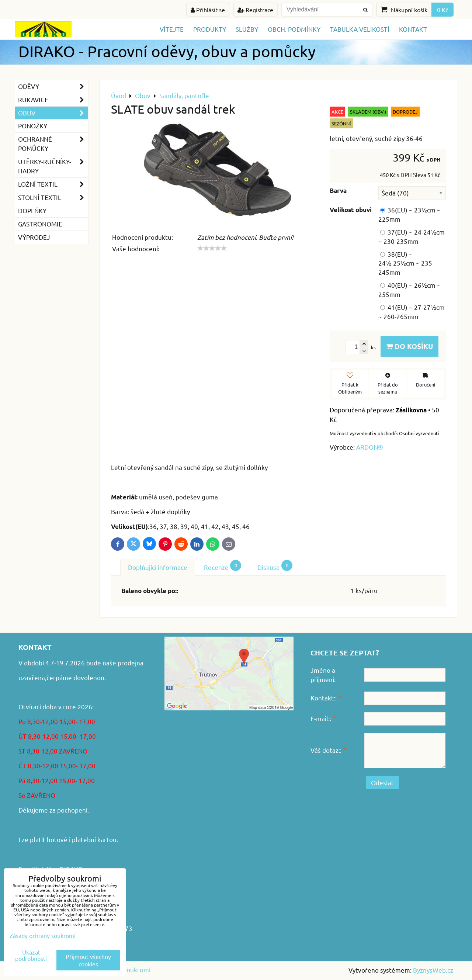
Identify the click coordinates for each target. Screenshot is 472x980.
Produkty (210, 29)
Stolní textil (53, 198)
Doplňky (32, 210)
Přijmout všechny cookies (88, 960)
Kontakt (413, 29)
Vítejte (172, 29)
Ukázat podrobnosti (31, 955)
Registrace (255, 10)
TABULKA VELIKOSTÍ (360, 29)
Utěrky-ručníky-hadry (53, 166)
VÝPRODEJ (34, 237)
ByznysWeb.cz (433, 970)
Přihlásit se (208, 10)
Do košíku (409, 346)
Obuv (53, 113)
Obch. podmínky (294, 29)
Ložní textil (53, 184)
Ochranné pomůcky (53, 144)
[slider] (212, 248)
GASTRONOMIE (40, 224)
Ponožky (33, 126)
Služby (247, 29)
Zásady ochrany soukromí (43, 935)
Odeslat (382, 782)
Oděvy (53, 86)
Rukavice (53, 100)
